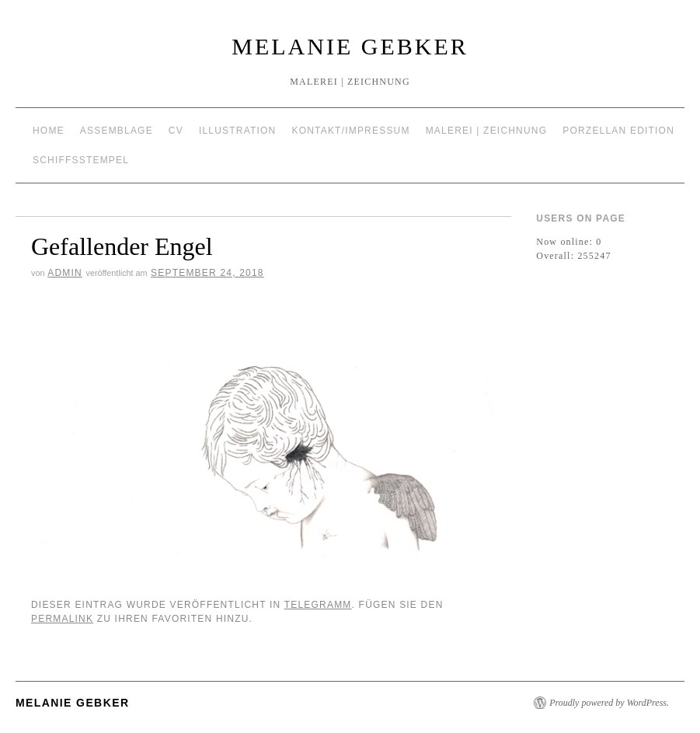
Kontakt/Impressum (350, 131)
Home (49, 131)
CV (176, 131)
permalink (62, 619)
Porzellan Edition (618, 131)
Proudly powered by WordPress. (609, 703)
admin (65, 273)
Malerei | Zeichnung (487, 131)
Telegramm (318, 605)
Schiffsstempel (81, 160)
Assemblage (117, 131)
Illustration (238, 131)
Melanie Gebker (350, 46)
